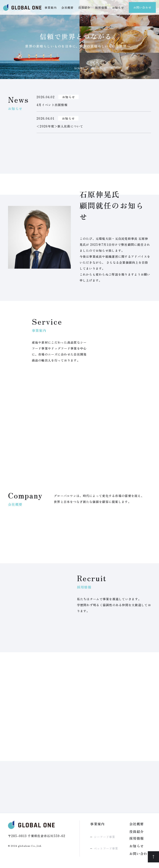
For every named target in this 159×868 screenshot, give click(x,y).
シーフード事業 (104, 837)
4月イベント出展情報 (52, 105)
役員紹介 (84, 8)
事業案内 (51, 8)
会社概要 (67, 8)
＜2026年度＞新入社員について (60, 126)
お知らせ (118, 8)
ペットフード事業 (106, 848)
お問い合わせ (142, 7)
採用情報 (101, 8)
